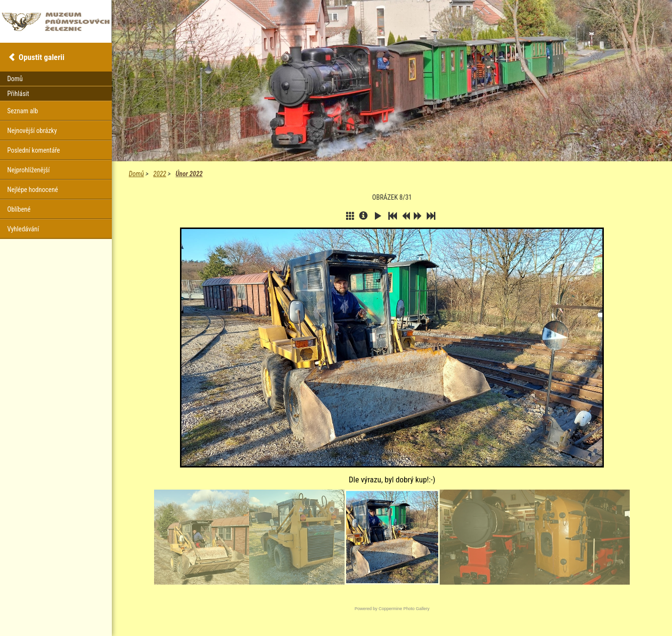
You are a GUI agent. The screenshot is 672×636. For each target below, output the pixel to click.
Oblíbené (19, 209)
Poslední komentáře (34, 150)
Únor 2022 (189, 174)
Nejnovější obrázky (32, 131)
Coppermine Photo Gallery (404, 609)
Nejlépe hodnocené (33, 190)
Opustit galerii (42, 57)
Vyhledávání (23, 229)
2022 (160, 174)
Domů (136, 174)
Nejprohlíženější (28, 170)
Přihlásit (18, 94)
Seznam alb (23, 111)
